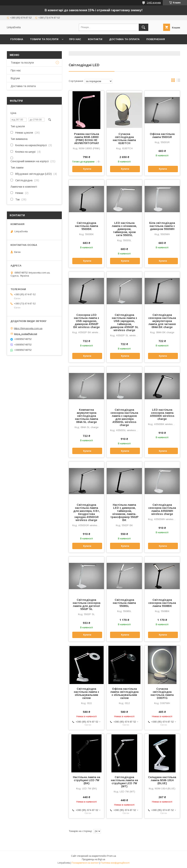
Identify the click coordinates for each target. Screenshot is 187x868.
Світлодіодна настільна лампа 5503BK (87, 226)
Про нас (75, 39)
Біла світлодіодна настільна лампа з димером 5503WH (162, 226)
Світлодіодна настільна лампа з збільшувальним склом (86, 693)
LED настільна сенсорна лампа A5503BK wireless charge (162, 414)
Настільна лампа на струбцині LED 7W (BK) (87, 780)
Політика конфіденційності (115, 863)
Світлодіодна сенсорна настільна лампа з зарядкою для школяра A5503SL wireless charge (124, 417)
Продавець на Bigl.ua (93, 859)
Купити (87, 169)
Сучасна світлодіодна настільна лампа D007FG (162, 693)
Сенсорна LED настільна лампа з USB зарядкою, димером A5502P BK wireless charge (87, 321)
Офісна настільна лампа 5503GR (162, 136)
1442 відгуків (154, 3)
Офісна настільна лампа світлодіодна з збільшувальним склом (124, 693)
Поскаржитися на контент (85, 863)
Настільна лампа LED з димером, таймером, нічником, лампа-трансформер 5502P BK (124, 512)
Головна (17, 39)
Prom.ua (112, 856)
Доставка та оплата (124, 39)
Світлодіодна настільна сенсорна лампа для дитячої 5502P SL (87, 604)
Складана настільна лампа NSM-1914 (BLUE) (162, 780)
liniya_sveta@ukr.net (26, 334)
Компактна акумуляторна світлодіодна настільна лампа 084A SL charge (87, 416)
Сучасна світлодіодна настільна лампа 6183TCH (124, 139)
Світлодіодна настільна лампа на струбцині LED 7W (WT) (124, 782)
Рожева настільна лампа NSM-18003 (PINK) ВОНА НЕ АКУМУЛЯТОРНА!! (87, 139)
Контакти (95, 39)
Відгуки (15, 78)
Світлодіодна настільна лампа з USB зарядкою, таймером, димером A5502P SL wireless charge (124, 323)
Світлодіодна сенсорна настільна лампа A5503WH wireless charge (162, 509)
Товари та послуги (44, 39)
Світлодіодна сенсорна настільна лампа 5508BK (162, 603)
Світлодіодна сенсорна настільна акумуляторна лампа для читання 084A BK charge (162, 321)
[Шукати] (143, 27)
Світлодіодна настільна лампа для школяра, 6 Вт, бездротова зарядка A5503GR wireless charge (87, 512)
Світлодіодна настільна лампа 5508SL (124, 603)
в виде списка (178, 81)
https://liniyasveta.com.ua (28, 328)
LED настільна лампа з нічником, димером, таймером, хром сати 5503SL (124, 229)
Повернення (156, 39)
